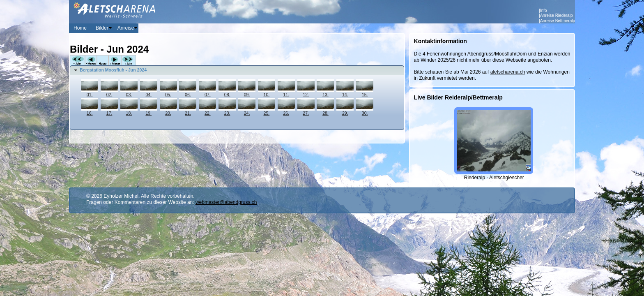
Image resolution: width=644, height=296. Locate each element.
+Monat (115, 61)
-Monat (91, 61)
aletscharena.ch (508, 72)
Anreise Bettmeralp (558, 21)
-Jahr (77, 61)
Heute (103, 61)
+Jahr (129, 61)
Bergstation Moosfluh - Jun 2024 (113, 70)
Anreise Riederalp (557, 15)
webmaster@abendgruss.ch (226, 202)
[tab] (237, 70)
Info (544, 10)
